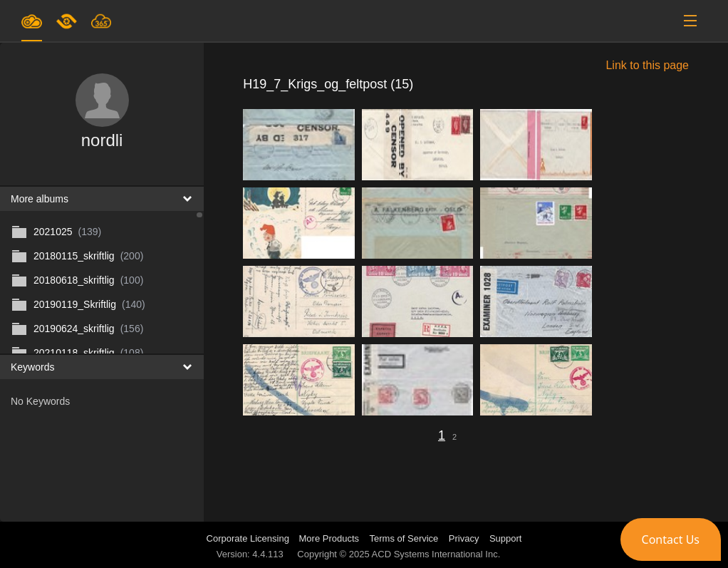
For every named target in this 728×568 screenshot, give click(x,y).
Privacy (464, 538)
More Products (329, 538)
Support (506, 538)
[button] (671, 539)
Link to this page (647, 65)
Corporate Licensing (249, 538)
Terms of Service (404, 538)
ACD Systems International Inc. (436, 554)
